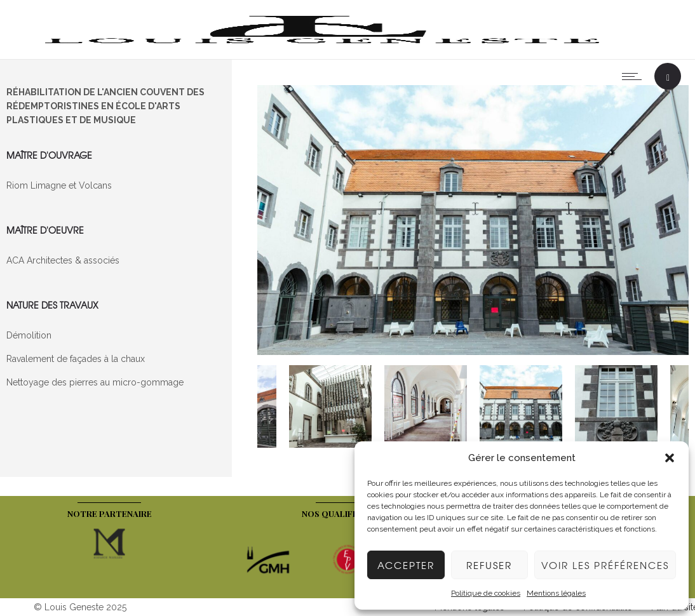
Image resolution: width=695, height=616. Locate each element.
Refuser (489, 565)
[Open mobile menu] (635, 76)
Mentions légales (556, 593)
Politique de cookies (486, 593)
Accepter (406, 565)
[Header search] (668, 78)
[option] (473, 222)
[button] (670, 458)
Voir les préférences (605, 565)
